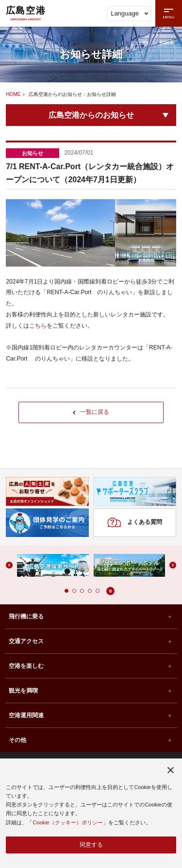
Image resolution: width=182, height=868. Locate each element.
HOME (13, 94)
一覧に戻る (91, 412)
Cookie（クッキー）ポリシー (67, 822)
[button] (66, 591)
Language (129, 13)
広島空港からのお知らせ (91, 115)
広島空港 (26, 13)
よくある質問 (135, 523)
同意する (91, 845)
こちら (38, 326)
